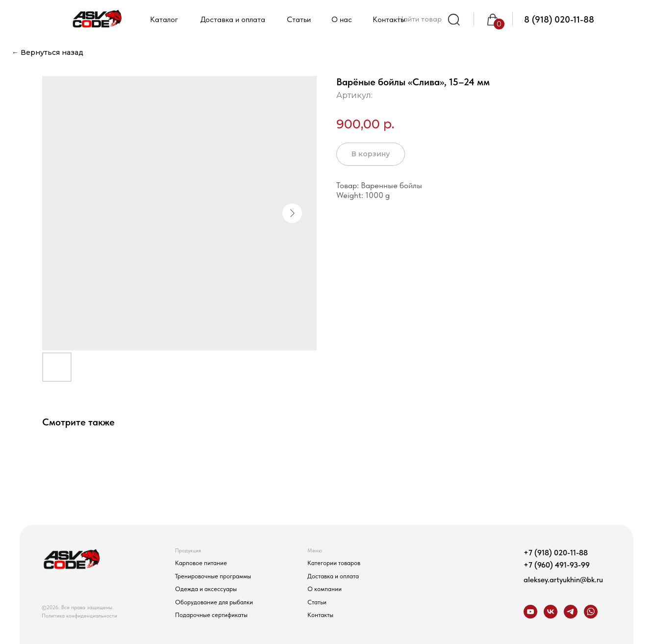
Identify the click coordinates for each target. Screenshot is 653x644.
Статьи (317, 602)
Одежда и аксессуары (206, 589)
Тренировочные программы (213, 576)
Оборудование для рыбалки (214, 602)
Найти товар (420, 19)
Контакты (320, 615)
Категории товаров (334, 563)
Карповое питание (201, 563)
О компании (325, 589)
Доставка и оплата (333, 576)
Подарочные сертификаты (211, 615)
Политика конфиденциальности (79, 616)
